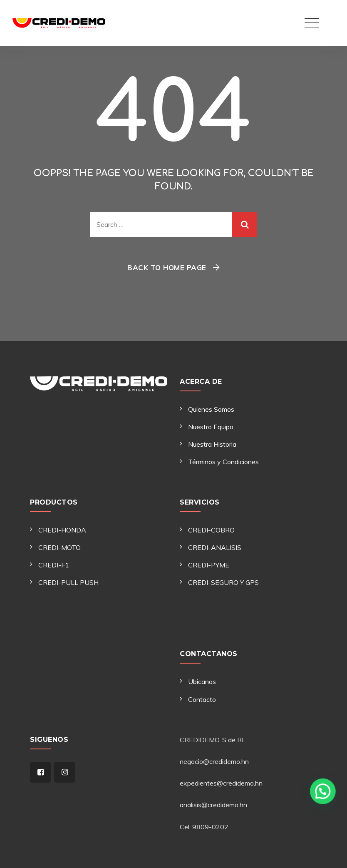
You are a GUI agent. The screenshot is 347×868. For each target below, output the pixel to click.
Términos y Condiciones (223, 462)
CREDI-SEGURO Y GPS (223, 582)
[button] (324, 817)
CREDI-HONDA (62, 530)
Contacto (202, 699)
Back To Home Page (167, 267)
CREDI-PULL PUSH (68, 582)
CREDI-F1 (54, 565)
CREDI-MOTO (59, 547)
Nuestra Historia (212, 444)
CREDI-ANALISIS (215, 547)
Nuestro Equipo (211, 427)
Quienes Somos (211, 409)
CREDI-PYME (209, 565)
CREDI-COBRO (211, 530)
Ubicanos (202, 681)
